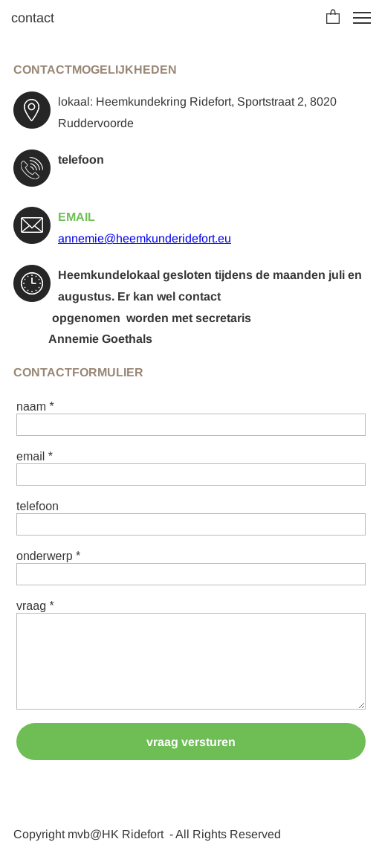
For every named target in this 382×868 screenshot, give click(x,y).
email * (35, 456)
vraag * (35, 606)
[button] (333, 18)
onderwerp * (48, 556)
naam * (35, 406)
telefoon (38, 506)
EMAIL (77, 217)
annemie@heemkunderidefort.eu (145, 238)
